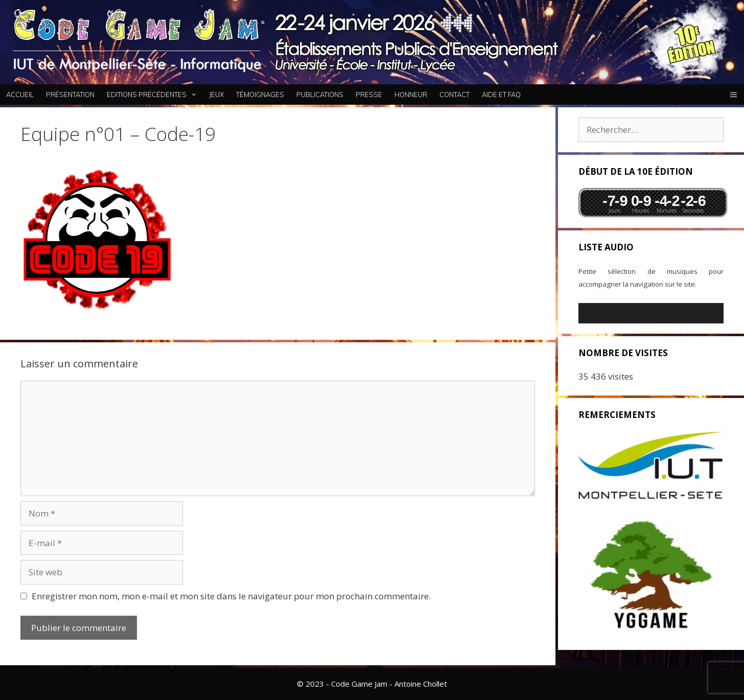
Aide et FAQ (501, 95)
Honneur (411, 95)
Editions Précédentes (155, 95)
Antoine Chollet (421, 684)
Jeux (216, 95)
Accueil (20, 95)
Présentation (70, 95)
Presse (369, 95)
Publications (320, 95)
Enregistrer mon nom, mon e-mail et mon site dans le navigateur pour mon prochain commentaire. (231, 596)
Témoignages (260, 95)
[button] (734, 95)
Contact (455, 95)
